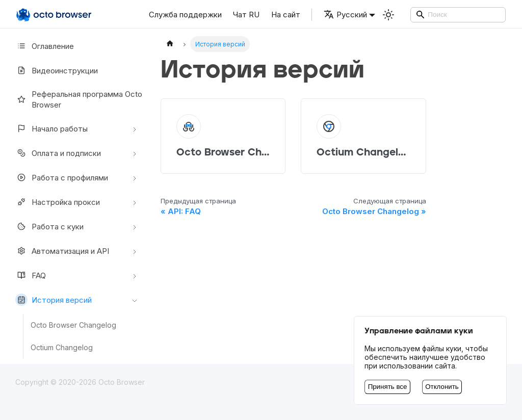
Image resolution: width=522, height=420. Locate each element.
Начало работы (51, 128)
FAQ (31, 275)
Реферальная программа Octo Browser (79, 99)
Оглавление (45, 46)
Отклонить (442, 387)
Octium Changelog (62, 347)
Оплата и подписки (58, 153)
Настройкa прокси (58, 202)
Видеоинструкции (57, 70)
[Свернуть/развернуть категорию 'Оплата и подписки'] (135, 153)
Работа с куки (49, 226)
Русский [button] (345, 15)
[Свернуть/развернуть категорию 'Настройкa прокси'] (135, 202)
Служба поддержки (185, 15)
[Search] (458, 15)
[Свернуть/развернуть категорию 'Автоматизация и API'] (135, 251)
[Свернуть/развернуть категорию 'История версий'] (135, 300)
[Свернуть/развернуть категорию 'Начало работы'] (135, 128)
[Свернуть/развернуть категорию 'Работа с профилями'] (135, 177)
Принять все (388, 387)
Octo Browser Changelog (73, 325)
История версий (54, 300)
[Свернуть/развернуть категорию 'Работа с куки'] (135, 226)
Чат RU (246, 15)
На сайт (286, 15)
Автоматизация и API (62, 251)
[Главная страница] (170, 44)
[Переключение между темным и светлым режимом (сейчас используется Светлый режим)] (388, 15)
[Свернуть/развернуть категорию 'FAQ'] (135, 275)
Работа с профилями (62, 177)
